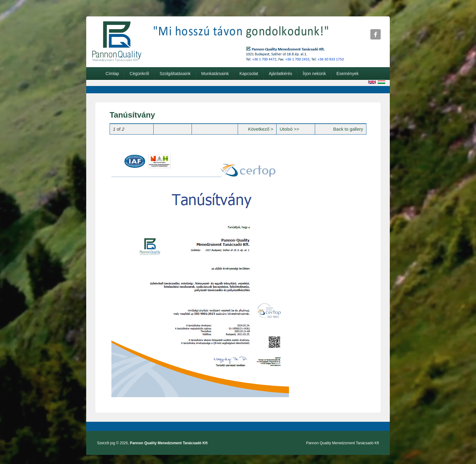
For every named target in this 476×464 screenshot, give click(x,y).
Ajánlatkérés (280, 74)
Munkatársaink (215, 74)
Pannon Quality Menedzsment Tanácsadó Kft (169, 443)
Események (347, 74)
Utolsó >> (289, 129)
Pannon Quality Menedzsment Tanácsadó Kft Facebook (376, 34)
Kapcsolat (249, 74)
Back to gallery (348, 129)
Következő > (261, 129)
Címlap (112, 74)
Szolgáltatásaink (175, 74)
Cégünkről (139, 74)
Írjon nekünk (314, 74)
